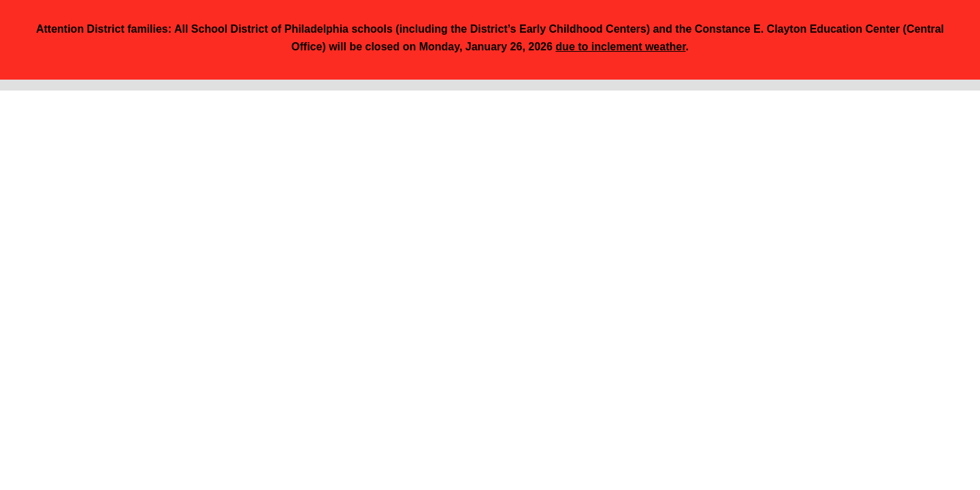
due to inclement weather (620, 47)
